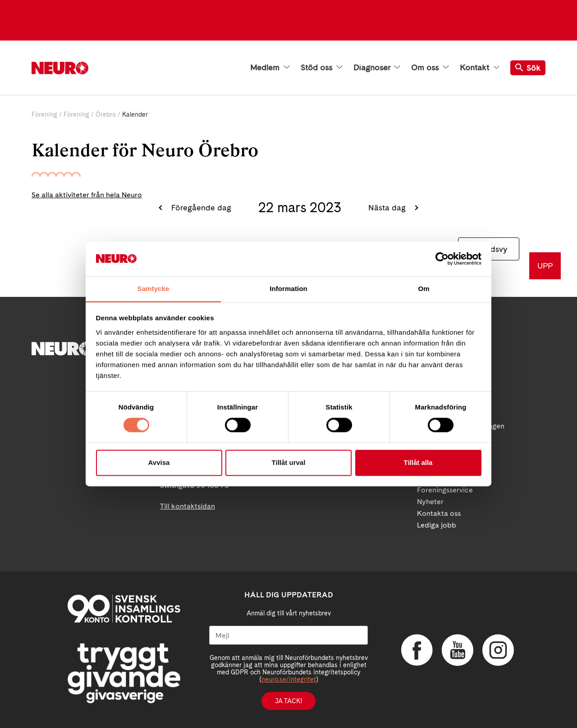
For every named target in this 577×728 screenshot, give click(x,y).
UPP (545, 266)
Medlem (270, 68)
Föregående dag (200, 207)
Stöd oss (322, 68)
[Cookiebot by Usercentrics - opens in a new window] (442, 259)
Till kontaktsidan (188, 506)
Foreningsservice (445, 490)
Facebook (417, 650)
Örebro (106, 114)
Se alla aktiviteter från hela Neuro (87, 195)
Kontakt (480, 68)
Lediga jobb (437, 525)
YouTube (458, 650)
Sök (528, 68)
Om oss (430, 68)
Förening (44, 114)
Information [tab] (288, 289)
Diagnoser (377, 68)
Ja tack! (288, 701)
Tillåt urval (289, 462)
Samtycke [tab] (153, 289)
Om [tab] (424, 289)
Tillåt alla (418, 462)
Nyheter (430, 502)
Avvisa (159, 462)
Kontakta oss (439, 513)
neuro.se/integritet (289, 679)
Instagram (498, 650)
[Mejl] (288, 635)
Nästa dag (388, 207)
